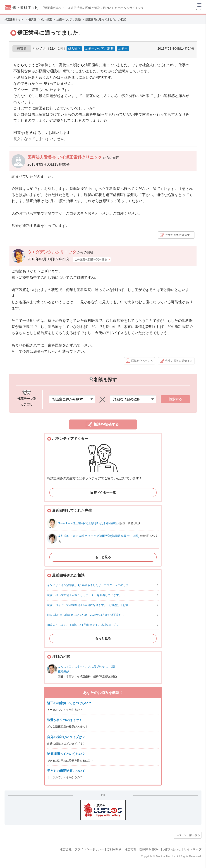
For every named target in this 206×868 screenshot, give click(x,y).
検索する (175, 399)
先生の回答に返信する (179, 235)
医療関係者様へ (150, 849)
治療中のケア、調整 (99, 48)
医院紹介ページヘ (142, 361)
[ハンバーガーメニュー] (199, 6)
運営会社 (66, 849)
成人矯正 (74, 48)
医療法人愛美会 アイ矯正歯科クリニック (65, 157)
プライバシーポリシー (89, 849)
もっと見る (103, 557)
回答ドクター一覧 (103, 492)
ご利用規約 (114, 849)
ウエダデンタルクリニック (52, 252)
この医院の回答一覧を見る (91, 259)
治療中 (123, 48)
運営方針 (131, 849)
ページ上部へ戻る (189, 835)
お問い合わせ (172, 849)
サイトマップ (193, 849)
